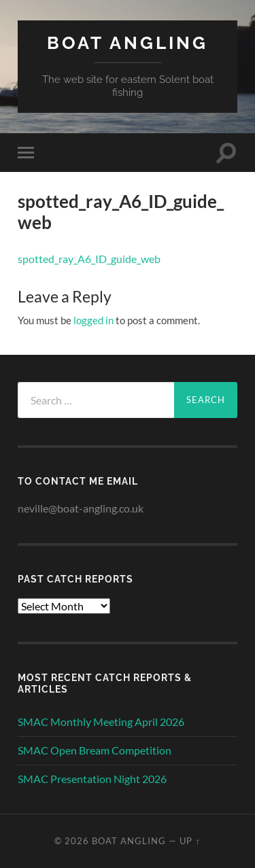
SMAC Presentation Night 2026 (92, 779)
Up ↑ (190, 841)
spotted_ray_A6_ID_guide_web (89, 259)
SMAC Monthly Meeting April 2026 (101, 722)
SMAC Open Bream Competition (95, 750)
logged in (93, 320)
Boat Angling (128, 42)
